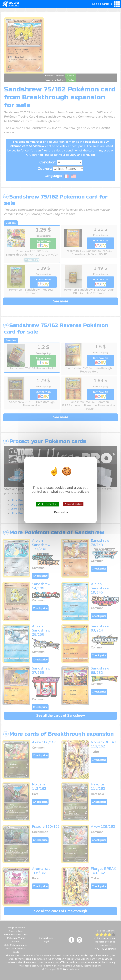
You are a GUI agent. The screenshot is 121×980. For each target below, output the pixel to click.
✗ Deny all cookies (73, 504)
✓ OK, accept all (47, 504)
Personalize (61, 512)
